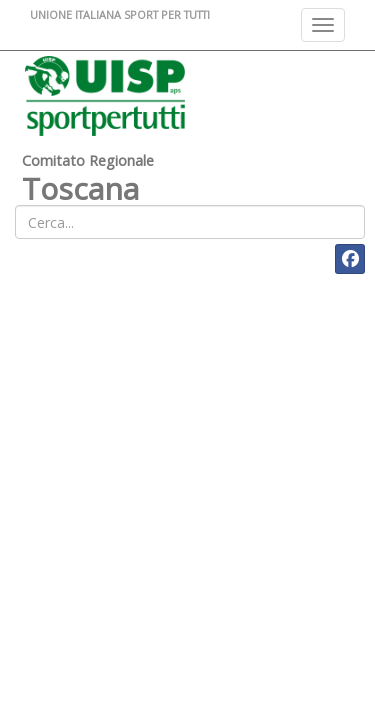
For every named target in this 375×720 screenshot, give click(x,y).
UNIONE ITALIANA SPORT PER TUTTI (120, 14)
